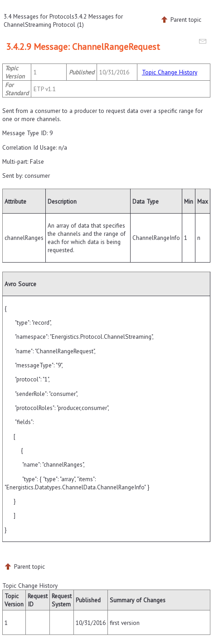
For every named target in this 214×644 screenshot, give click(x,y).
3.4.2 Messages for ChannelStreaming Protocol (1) (63, 20)
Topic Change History (170, 72)
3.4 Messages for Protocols (39, 16)
